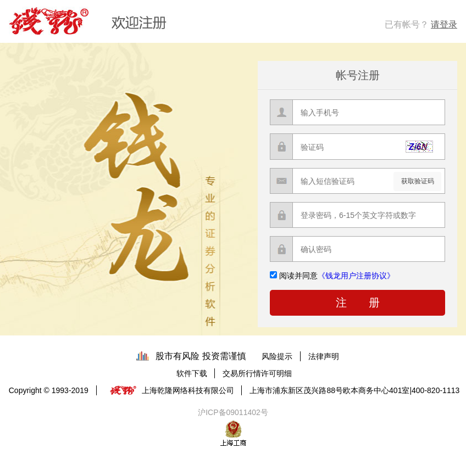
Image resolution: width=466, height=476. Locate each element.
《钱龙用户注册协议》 (356, 276)
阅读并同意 (337, 276)
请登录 (444, 24)
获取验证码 (418, 181)
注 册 (358, 303)
